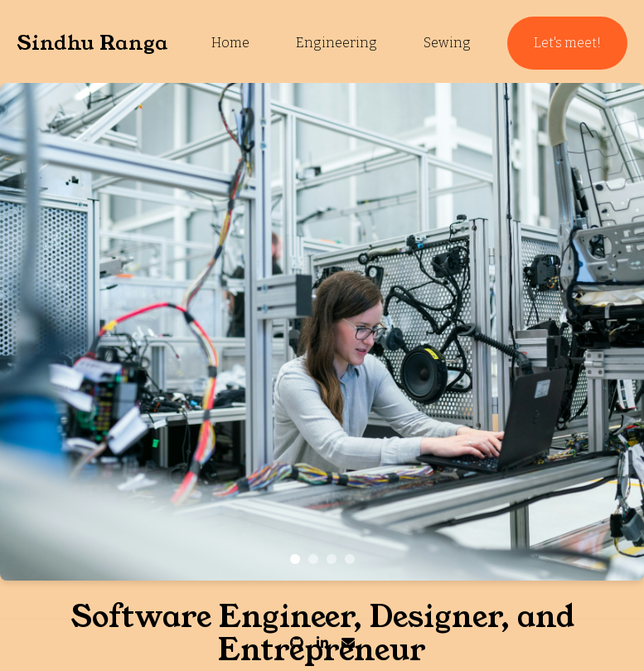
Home (230, 43)
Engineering (337, 43)
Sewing (447, 43)
